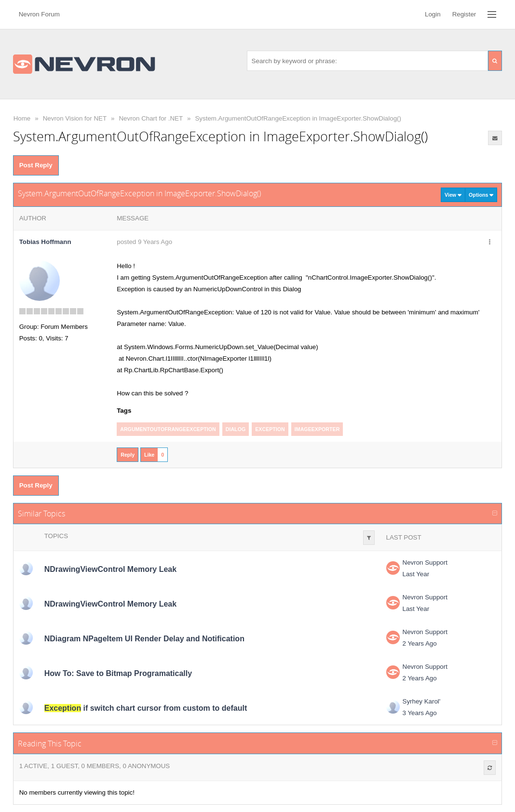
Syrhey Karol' (422, 701)
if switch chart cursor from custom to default (146, 708)
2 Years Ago (420, 643)
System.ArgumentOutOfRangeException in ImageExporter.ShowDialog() (298, 118)
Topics (56, 536)
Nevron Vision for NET (75, 118)
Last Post (404, 537)
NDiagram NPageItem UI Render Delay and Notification (144, 639)
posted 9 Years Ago (144, 242)
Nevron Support (425, 562)
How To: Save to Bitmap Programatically (118, 673)
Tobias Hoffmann (45, 242)
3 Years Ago (420, 713)
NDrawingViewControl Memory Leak (110, 569)
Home (22, 118)
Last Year (416, 574)
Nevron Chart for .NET (151, 118)
